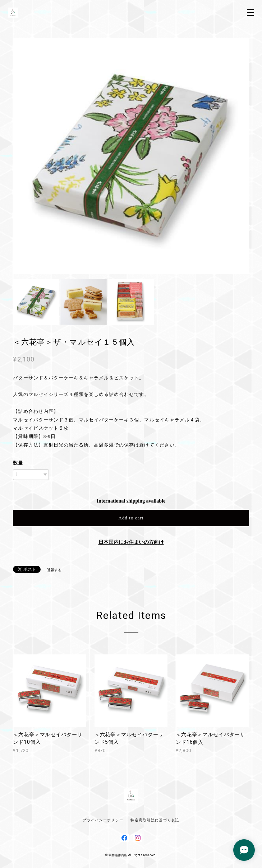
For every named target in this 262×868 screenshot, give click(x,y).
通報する (54, 570)
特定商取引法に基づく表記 (155, 820)
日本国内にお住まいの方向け (131, 542)
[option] (131, 156)
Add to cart (131, 518)
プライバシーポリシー (103, 820)
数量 (18, 463)
